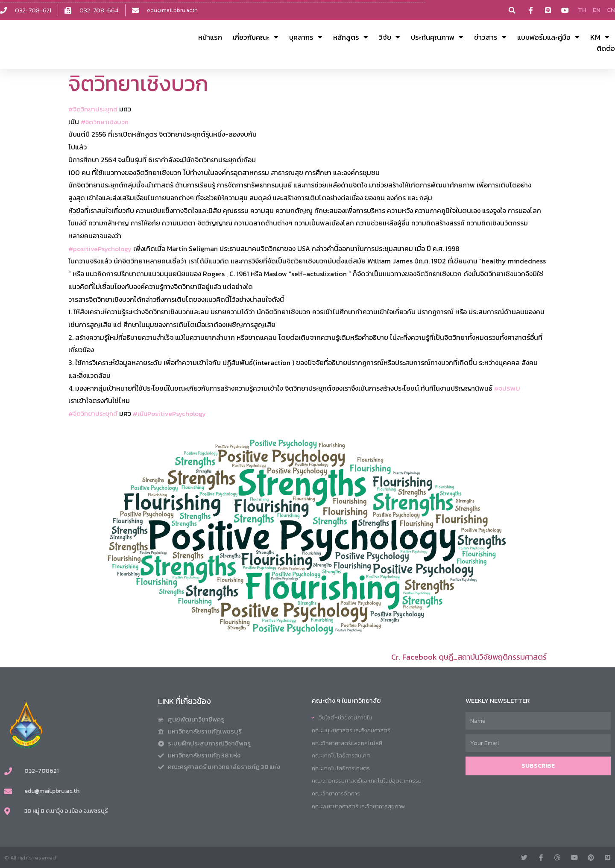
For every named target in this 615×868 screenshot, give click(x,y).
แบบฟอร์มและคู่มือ (548, 37)
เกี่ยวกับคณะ (256, 37)
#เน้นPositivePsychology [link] (174, 413)
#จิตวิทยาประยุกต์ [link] (94, 109)
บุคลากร (306, 37)
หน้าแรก (210, 37)
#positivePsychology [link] (102, 248)
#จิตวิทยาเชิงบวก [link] (106, 122)
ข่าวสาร (490, 37)
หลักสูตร (351, 37)
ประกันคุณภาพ (437, 37)
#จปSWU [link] (508, 388)
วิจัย (389, 37)
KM (600, 37)
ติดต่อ (606, 48)
